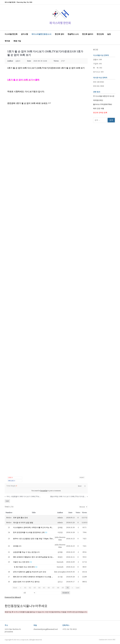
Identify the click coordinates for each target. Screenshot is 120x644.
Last (77, 588)
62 (30, 588)
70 (67, 588)
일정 (109, 34)
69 (63, 588)
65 (44, 588)
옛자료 (7, 41)
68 (58, 588)
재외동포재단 (98, 100)
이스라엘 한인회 (11, 34)
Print (82, 478)
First (16, 588)
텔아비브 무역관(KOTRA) (103, 104)
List (7, 501)
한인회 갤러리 (88, 34)
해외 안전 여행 (99, 108)
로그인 (96, 50)
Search (66, 593)
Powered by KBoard (13, 597)
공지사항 (24, 34)
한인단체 (100, 34)
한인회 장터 (59, 34)
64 (39, 588)
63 (35, 588)
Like (10, 478)
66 (49, 588)
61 (25, 588)
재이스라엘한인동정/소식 (41, 34)
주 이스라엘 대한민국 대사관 (104, 96)
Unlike (11, 481)
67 (53, 588)
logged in (44, 491)
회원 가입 (17, 41)
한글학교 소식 (73, 34)
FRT (114, 640)
